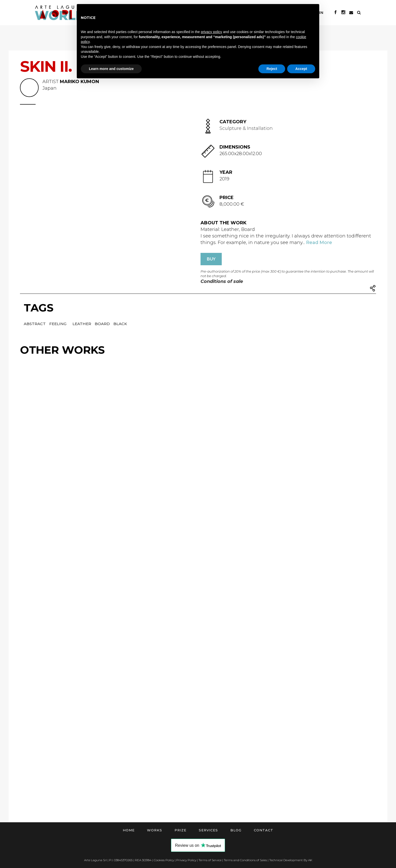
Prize (180, 830)
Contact (264, 830)
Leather (82, 324)
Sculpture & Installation (246, 128)
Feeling (58, 324)
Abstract (35, 324)
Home (129, 830)
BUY (211, 259)
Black (120, 324)
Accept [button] (301, 69)
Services (208, 830)
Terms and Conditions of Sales (245, 860)
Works (155, 830)
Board (103, 324)
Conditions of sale (222, 281)
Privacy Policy (186, 860)
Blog (236, 830)
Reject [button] (272, 69)
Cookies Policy (164, 860)
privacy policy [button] (211, 32)
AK (310, 860)
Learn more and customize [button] (111, 69)
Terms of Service (210, 860)
